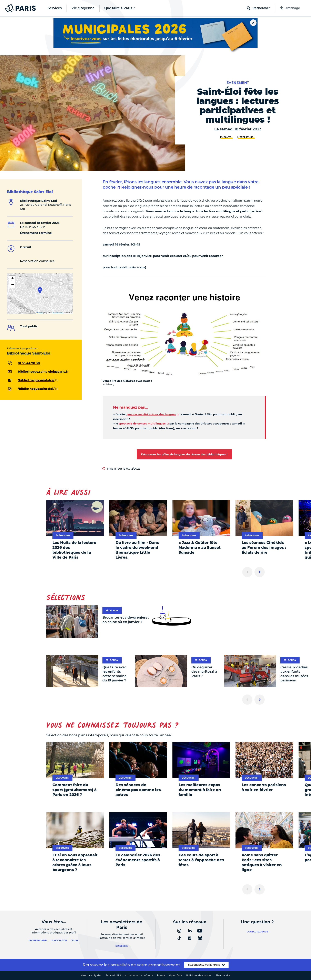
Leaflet (40, 313)
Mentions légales (91, 975)
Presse (161, 975)
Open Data (176, 975)
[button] (40, 290)
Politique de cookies (199, 975)
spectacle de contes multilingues (142, 423)
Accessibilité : (129, 975)
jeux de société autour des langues (151, 414)
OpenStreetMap (58, 313)
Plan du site (223, 975)
